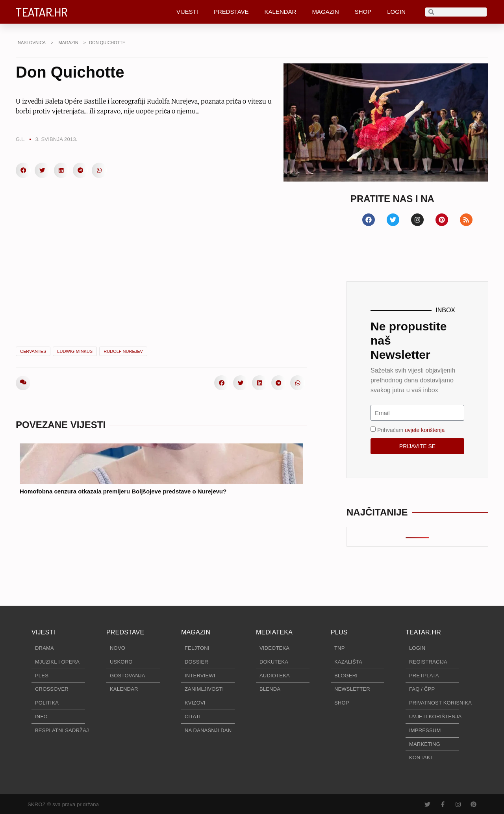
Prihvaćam (411, 430)
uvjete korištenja (425, 430)
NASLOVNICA (32, 43)
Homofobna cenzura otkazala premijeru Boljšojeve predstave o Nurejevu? (123, 491)
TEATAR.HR (42, 12)
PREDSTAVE (231, 12)
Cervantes (33, 351)
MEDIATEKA (274, 632)
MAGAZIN (325, 12)
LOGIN (396, 12)
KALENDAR (281, 12)
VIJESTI (187, 12)
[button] (23, 170)
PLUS (339, 632)
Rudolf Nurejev (123, 351)
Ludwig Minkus (75, 351)
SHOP (363, 12)
